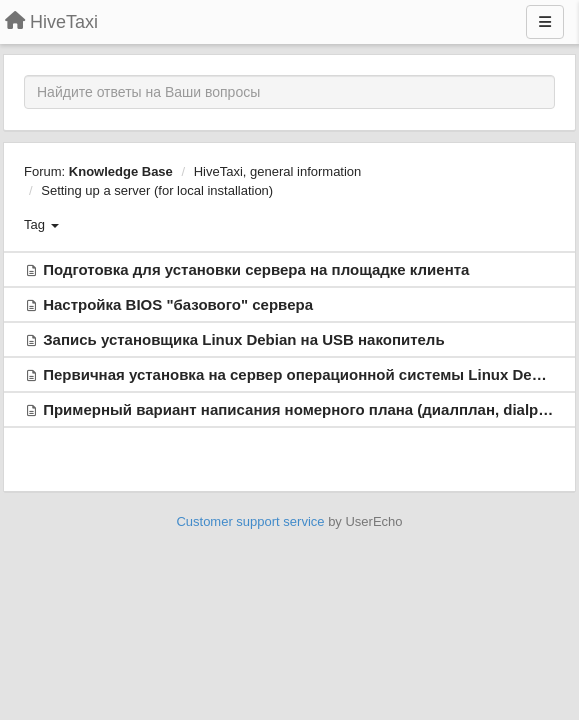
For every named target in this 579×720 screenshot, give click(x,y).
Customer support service (250, 521)
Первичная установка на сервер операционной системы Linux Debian (302, 374)
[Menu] (545, 22)
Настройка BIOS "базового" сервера (178, 304)
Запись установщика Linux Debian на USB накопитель (243, 339)
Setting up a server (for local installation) (157, 190)
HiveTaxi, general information (278, 171)
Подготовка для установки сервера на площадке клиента (256, 269)
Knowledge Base (121, 171)
